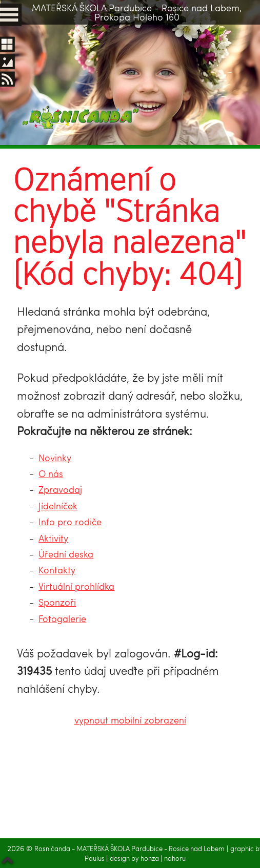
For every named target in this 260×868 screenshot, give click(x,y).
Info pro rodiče (70, 521)
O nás (51, 473)
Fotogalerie (62, 618)
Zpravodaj (60, 489)
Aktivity (53, 538)
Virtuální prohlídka (76, 586)
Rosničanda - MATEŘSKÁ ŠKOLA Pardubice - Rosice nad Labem (129, 849)
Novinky (55, 457)
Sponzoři (57, 602)
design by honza (135, 858)
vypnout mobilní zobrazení (130, 720)
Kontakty (57, 570)
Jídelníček (58, 505)
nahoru (175, 858)
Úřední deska (66, 554)
